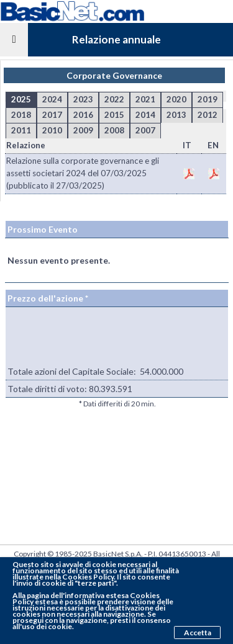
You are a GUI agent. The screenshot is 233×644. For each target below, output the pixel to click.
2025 (21, 99)
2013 (176, 115)
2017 (52, 115)
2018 (21, 115)
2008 (114, 130)
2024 (52, 99)
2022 (114, 99)
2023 (83, 99)
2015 (114, 115)
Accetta (198, 633)
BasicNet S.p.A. (118, 554)
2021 (145, 99)
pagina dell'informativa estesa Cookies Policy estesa (86, 598)
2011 (21, 130)
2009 (83, 130)
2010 (52, 130)
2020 (176, 99)
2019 (208, 99)
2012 (208, 115)
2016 (83, 115)
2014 (145, 115)
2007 (145, 130)
